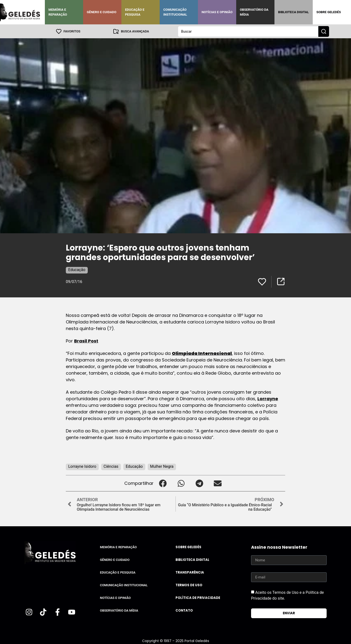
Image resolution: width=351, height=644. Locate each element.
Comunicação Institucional (175, 12)
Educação (77, 269)
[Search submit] (324, 31)
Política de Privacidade (198, 598)
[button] (163, 483)
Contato (184, 610)
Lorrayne (268, 398)
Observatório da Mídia (254, 12)
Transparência (190, 572)
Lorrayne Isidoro (82, 466)
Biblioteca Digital (293, 12)
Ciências (111, 466)
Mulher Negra (162, 466)
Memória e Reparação (58, 12)
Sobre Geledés (329, 12)
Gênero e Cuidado (102, 12)
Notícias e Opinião (217, 12)
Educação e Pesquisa (135, 12)
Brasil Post (86, 341)
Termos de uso (189, 585)
